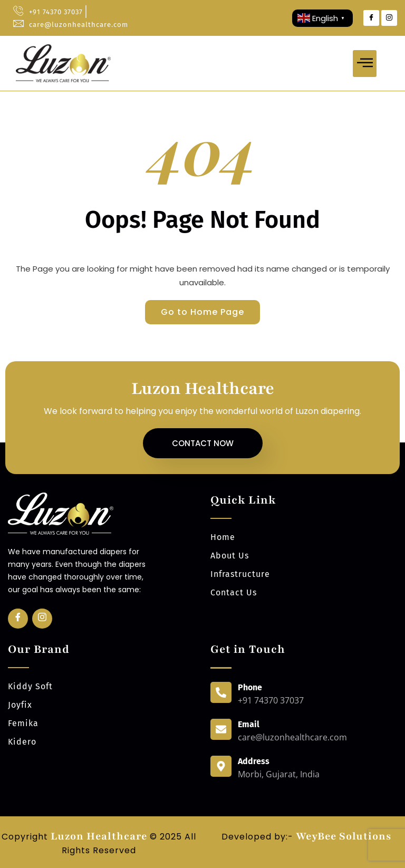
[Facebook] (371, 18)
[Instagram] (389, 18)
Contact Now (203, 443)
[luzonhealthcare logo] (63, 63)
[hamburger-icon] (365, 64)
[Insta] (42, 619)
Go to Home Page (202, 312)
